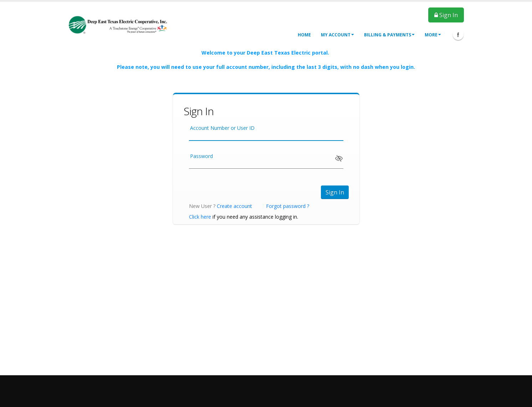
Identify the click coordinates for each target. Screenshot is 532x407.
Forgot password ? (288, 206)
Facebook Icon (458, 35)
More (433, 35)
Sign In (446, 15)
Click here (200, 217)
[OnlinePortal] (118, 24)
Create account (234, 206)
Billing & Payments (389, 35)
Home (304, 35)
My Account (337, 35)
